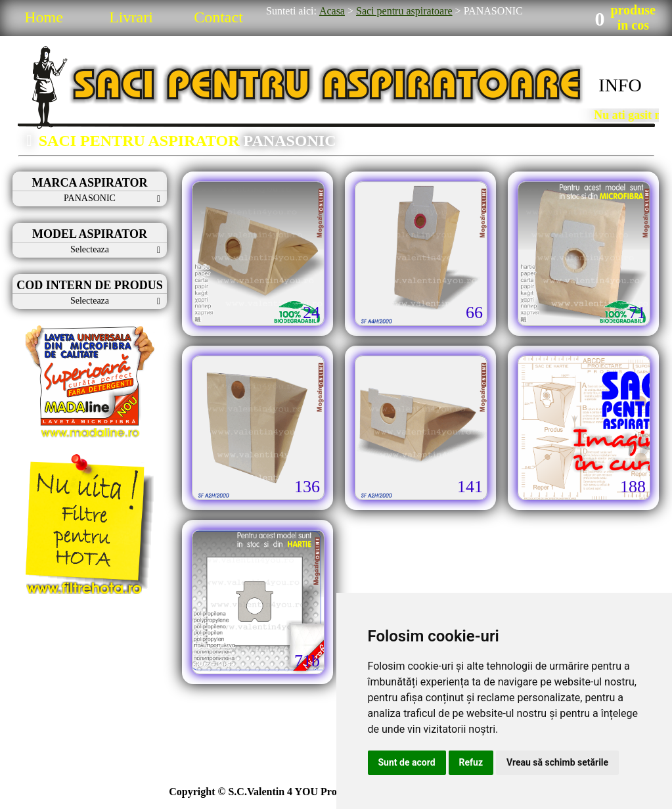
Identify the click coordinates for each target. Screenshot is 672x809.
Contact (218, 17)
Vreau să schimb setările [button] (557, 762)
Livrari (131, 17)
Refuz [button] (471, 762)
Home (44, 17)
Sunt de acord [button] (407, 762)
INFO (620, 85)
